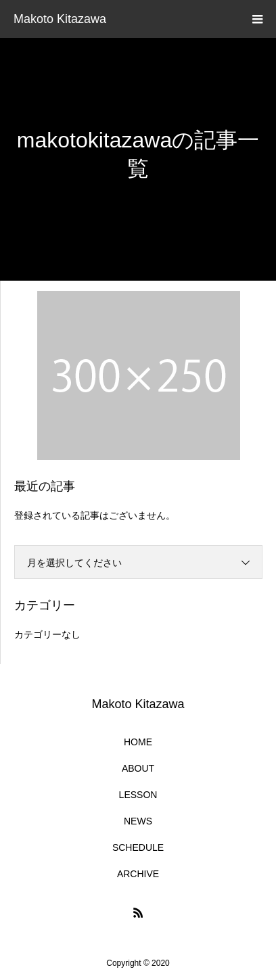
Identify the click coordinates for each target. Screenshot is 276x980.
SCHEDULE (138, 847)
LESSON (138, 795)
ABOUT (138, 768)
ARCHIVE (138, 874)
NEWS (138, 821)
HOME (138, 742)
